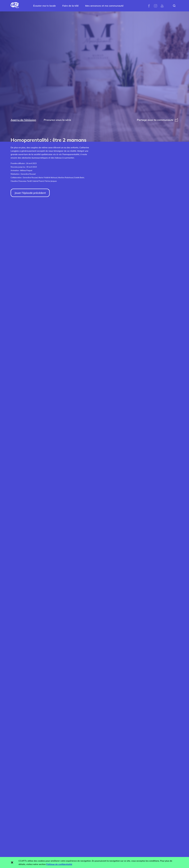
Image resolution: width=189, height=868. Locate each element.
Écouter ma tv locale (44, 6)
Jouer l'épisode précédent (30, 193)
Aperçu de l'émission (23, 120)
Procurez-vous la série (57, 120)
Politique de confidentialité (59, 864)
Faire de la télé (70, 6)
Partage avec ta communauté (158, 120)
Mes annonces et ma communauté (104, 6)
